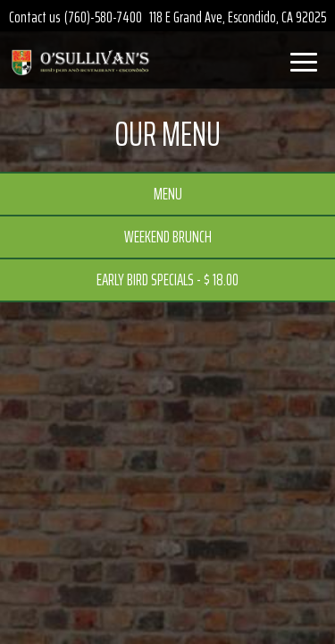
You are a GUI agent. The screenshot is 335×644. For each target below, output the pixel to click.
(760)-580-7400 (103, 17)
